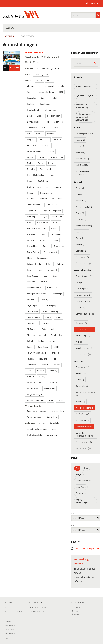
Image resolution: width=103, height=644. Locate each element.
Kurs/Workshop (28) (84, 301)
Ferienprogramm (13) (84, 134)
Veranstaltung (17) (83, 336)
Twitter (75, 611)
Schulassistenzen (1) (84, 442)
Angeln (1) (80, 213)
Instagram (76, 614)
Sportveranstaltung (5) (84, 329)
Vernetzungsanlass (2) (84, 348)
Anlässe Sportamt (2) (84, 276)
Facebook (76, 608)
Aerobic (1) (80, 188)
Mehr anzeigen (83, 263)
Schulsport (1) (81, 323)
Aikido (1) (80, 194)
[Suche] (98, 15)
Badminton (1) (81, 232)
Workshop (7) (81, 342)
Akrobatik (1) (81, 201)
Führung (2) (80, 140)
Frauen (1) (80, 380)
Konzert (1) (80, 146)
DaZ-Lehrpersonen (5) (84, 427)
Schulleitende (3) (82, 420)
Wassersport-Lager (34, 53)
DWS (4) (79, 282)
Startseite (10, 36)
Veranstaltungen (27, 36)
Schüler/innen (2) (83, 414)
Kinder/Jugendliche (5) (85, 408)
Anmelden (95, 3)
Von (73, 513)
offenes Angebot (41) (84, 308)
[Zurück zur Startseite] (21, 17)
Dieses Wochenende (84, 481)
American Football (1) (84, 207)
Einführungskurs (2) (83, 289)
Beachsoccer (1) (82, 257)
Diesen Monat (81, 493)
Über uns (10, 28)
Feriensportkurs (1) (83, 295)
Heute (86, 468)
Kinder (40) (80, 402)
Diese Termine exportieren (87, 549)
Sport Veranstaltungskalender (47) (85, 86)
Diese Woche (81, 487)
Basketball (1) (81, 251)
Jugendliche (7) (82, 386)
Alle (77, 468)
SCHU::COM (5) (82, 165)
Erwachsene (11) (82, 367)
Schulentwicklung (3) (84, 159)
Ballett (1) (80, 238)
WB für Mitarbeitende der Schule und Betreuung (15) (84, 117)
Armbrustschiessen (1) (85, 226)
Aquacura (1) (81, 219)
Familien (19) (81, 374)
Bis (72, 525)
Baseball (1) (81, 244)
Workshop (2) (81, 152)
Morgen (79, 474)
